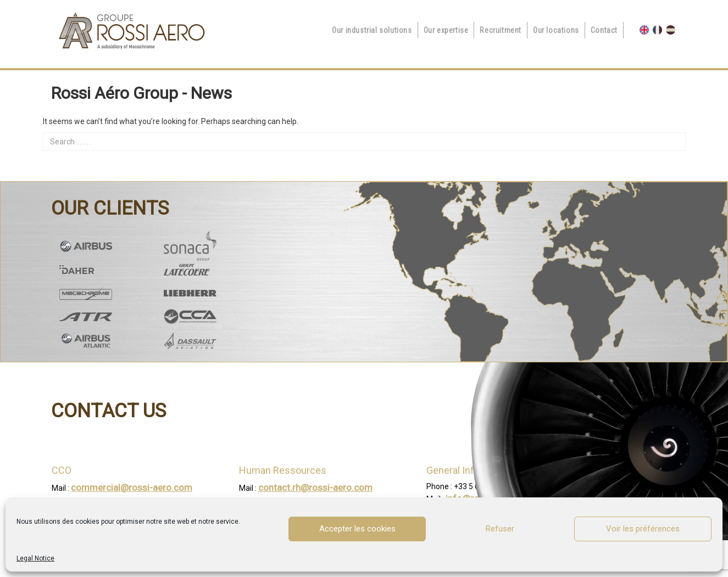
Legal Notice (35, 558)
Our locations (556, 30)
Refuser (500, 529)
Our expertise (446, 30)
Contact (604, 30)
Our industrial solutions (372, 30)
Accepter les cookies (357, 529)
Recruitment (501, 30)
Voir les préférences (643, 529)
